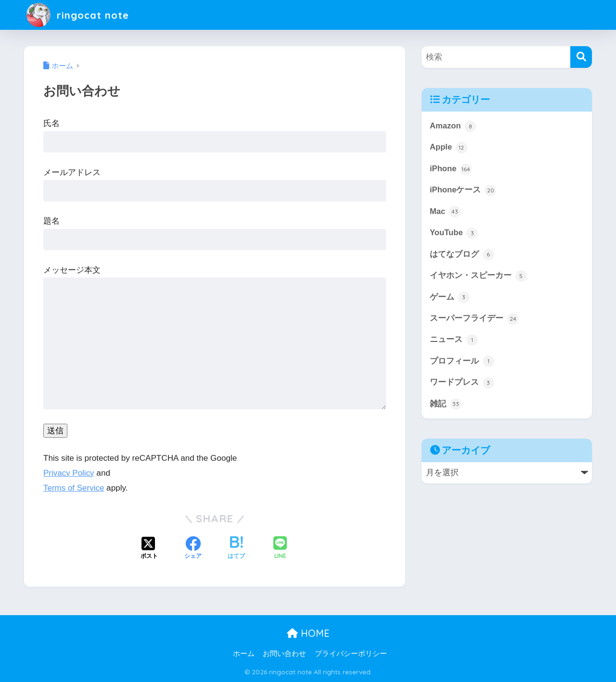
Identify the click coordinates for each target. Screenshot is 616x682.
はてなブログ (462, 255)
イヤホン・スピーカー (478, 277)
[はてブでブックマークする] (236, 549)
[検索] (581, 57)
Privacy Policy (69, 473)
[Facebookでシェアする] (193, 549)
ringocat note (81, 15)
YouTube (454, 234)
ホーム (244, 654)
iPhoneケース (463, 191)
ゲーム (450, 298)
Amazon (453, 126)
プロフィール (462, 363)
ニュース (454, 341)
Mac (445, 212)
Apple (449, 148)
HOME (308, 633)
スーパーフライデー (474, 320)
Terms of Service (74, 488)
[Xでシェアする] (149, 549)
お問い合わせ (284, 654)
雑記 (446, 406)
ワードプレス (462, 384)
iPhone (451, 169)
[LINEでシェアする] (280, 549)
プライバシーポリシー (351, 654)
